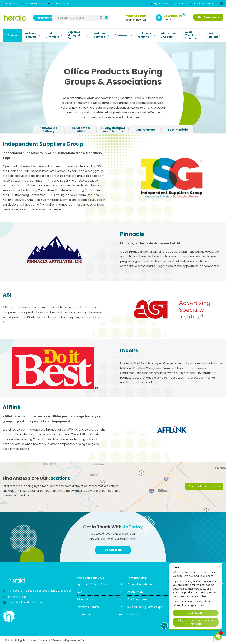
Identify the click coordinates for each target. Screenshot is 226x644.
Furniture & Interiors (52, 35)
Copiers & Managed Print (74, 35)
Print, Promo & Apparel (169, 35)
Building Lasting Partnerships (145, 607)
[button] (218, 636)
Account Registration (203, 3)
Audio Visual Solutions (191, 35)
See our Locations (204, 486)
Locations (133, 615)
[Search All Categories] (81, 18)
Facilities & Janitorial (145, 35)
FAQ (79, 592)
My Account (159, 3)
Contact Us (11, 3)
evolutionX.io (78, 640)
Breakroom (122, 35)
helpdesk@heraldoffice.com (25, 603)
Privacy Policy (85, 599)
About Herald (135, 592)
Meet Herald (213, 35)
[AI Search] (107, 18)
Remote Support (58, 3)
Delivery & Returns (33, 3)
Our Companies (208, 17)
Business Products (31, 35)
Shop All (13, 35)
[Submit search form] (101, 18)
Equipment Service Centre (93, 584)
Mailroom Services (100, 35)
